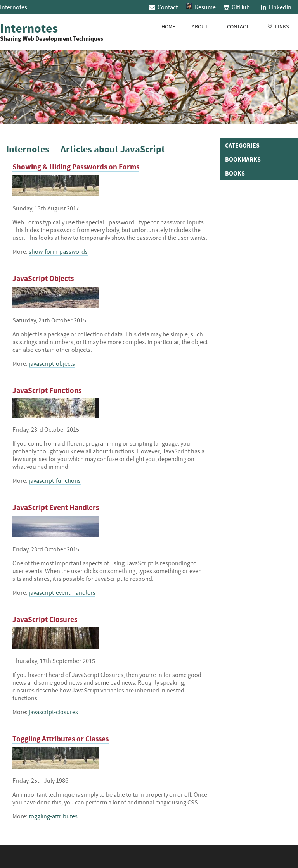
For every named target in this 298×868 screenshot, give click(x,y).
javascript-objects (52, 363)
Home (168, 27)
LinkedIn (276, 7)
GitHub (237, 7)
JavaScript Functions (47, 390)
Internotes (14, 7)
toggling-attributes (53, 816)
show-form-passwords (58, 251)
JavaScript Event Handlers (56, 507)
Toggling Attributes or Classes (61, 739)
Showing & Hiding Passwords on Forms (76, 167)
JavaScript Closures (45, 619)
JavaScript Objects (43, 278)
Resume (205, 7)
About (200, 27)
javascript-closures (53, 712)
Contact (163, 7)
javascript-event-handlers (62, 592)
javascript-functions (55, 480)
